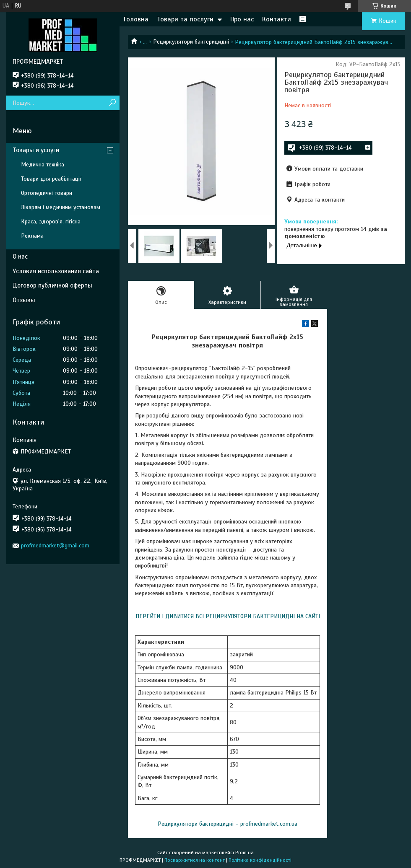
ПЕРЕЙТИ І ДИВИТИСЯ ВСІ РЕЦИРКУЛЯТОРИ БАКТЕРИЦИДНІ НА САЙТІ (228, 616)
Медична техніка (43, 165)
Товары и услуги (36, 150)
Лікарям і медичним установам (61, 207)
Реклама (32, 236)
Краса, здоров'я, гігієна (51, 222)
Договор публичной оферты (52, 285)
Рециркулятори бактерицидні (191, 42)
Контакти (277, 19)
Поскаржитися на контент (195, 860)
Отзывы (24, 300)
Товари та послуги (185, 19)
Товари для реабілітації (51, 179)
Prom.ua (245, 852)
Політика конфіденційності (260, 860)
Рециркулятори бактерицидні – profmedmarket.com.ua (228, 824)
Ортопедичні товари (47, 193)
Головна (136, 19)
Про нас (242, 19)
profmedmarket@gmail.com (55, 545)
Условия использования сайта (56, 271)
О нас (20, 257)
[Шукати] (112, 103)
